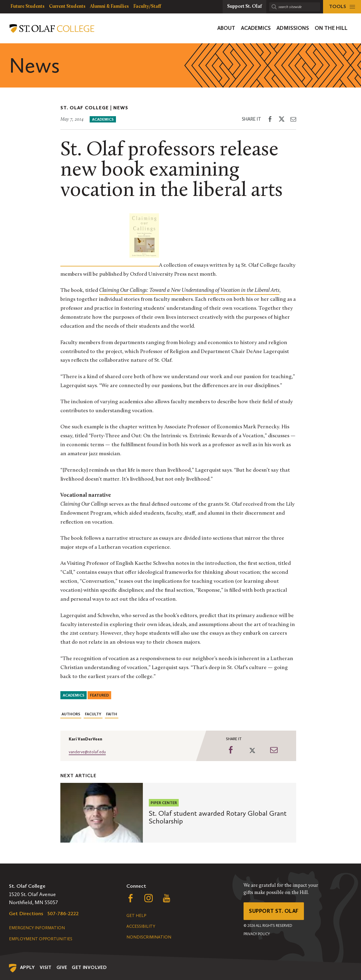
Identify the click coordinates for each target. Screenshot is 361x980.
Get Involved (89, 967)
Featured (99, 695)
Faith (112, 714)
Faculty (93, 714)
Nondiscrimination (149, 937)
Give (62, 967)
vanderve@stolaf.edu (87, 752)
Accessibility (141, 926)
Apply (27, 967)
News (121, 108)
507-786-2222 (63, 913)
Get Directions (26, 913)
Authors (71, 714)
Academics (103, 119)
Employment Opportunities (41, 939)
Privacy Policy (257, 934)
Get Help (136, 916)
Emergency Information (37, 928)
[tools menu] (342, 7)
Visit (46, 967)
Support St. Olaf (274, 911)
